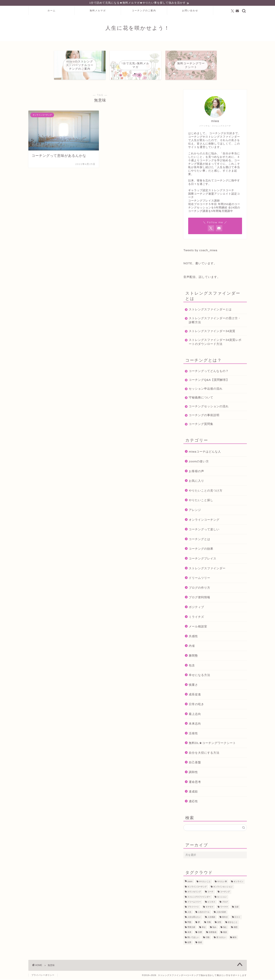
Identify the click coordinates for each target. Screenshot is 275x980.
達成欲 (193, 792)
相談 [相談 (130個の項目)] (225, 933)
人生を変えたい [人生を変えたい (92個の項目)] (194, 918)
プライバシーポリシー (43, 975)
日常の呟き (196, 705)
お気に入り (196, 481)
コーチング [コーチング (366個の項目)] (225, 892)
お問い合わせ (190, 11)
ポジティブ (196, 608)
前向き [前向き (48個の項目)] (225, 918)
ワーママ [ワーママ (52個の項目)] (224, 908)
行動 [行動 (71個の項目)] (208, 938)
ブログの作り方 (199, 588)
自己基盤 (195, 763)
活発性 (193, 734)
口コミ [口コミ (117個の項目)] (237, 918)
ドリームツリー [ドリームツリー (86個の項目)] (194, 902)
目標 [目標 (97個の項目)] (200, 933)
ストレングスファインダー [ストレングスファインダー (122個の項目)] (199, 897)
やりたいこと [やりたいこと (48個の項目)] (205, 882)
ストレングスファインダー (207, 569)
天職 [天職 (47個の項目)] (209, 923)
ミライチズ (196, 617)
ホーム (52, 11)
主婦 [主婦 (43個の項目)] (236, 908)
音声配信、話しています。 (202, 277)
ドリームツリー (199, 578)
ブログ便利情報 (199, 598)
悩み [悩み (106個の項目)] (214, 928)
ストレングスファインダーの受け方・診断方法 (212, 321)
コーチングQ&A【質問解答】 (209, 380)
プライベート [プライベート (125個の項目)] (193, 908)
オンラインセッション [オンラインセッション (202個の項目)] (223, 887)
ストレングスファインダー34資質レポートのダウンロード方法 (214, 342)
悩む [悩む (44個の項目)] (225, 928)
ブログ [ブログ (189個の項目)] (225, 902)
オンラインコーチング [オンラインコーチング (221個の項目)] (197, 887)
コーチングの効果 (201, 549)
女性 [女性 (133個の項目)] (219, 923)
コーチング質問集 (201, 424)
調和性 (193, 773)
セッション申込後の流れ (206, 389)
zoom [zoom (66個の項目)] (190, 882)
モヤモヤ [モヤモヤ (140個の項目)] (209, 908)
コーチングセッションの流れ (209, 407)
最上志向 (195, 714)
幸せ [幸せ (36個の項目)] (204, 928)
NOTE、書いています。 (200, 264)
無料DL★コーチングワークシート (212, 743)
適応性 (193, 802)
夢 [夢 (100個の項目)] (199, 923)
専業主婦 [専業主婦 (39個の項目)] (191, 928)
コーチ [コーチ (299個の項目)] (210, 892)
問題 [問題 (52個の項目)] (189, 923)
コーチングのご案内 (144, 11)
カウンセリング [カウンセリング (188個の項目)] (194, 892)
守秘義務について (201, 398)
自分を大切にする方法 (204, 753)
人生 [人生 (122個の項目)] (189, 913)
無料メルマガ (98, 11)
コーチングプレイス (203, 559)
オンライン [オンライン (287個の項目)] (238, 882)
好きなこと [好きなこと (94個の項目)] (233, 923)
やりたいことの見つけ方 (206, 491)
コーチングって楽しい (204, 530)
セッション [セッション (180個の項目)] (222, 897)
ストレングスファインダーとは (210, 310)
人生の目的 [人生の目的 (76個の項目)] (221, 913)
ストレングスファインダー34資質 (212, 332)
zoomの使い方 (199, 462)
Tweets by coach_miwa (200, 251)
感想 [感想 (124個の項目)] (236, 928)
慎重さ (193, 685)
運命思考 (195, 782)
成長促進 (195, 695)
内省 (192, 646)
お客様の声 (196, 472)
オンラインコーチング (204, 520)
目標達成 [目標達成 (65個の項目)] (213, 933)
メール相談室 (198, 627)
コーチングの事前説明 (204, 416)
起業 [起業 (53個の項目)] (189, 943)
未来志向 (195, 724)
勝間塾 (193, 656)
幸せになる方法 (199, 676)
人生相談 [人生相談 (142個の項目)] (211, 918)
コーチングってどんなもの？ (209, 371)
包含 (192, 666)
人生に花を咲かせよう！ (138, 28)
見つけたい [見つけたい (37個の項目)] (221, 938)
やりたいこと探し (201, 501)
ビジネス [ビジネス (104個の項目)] (211, 902)
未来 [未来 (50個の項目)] (189, 933)
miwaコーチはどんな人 (205, 452)
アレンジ (195, 510)
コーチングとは (199, 540)
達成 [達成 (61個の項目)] (200, 943)
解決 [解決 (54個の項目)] (235, 938)
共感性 (193, 637)
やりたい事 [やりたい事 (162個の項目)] (222, 882)
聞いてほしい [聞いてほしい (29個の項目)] (193, 938)
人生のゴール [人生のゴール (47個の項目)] (204, 913)
